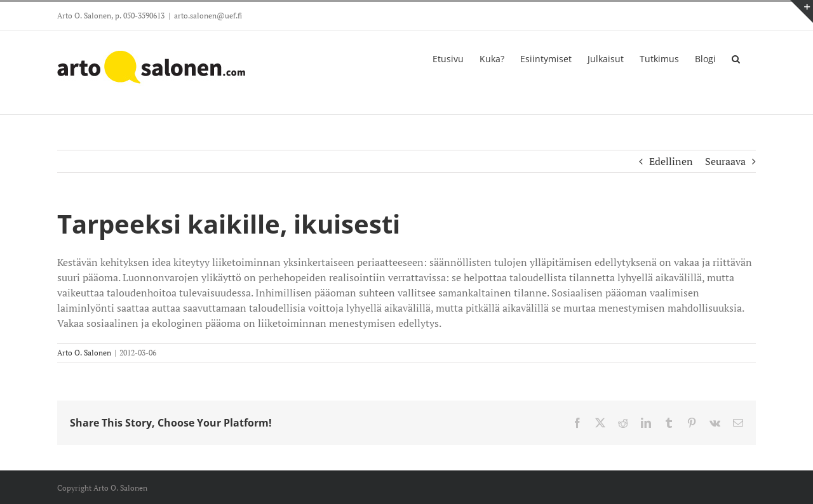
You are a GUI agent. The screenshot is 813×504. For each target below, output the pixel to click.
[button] (736, 58)
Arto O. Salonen (84, 353)
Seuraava (725, 161)
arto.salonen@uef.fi (208, 16)
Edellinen (671, 161)
